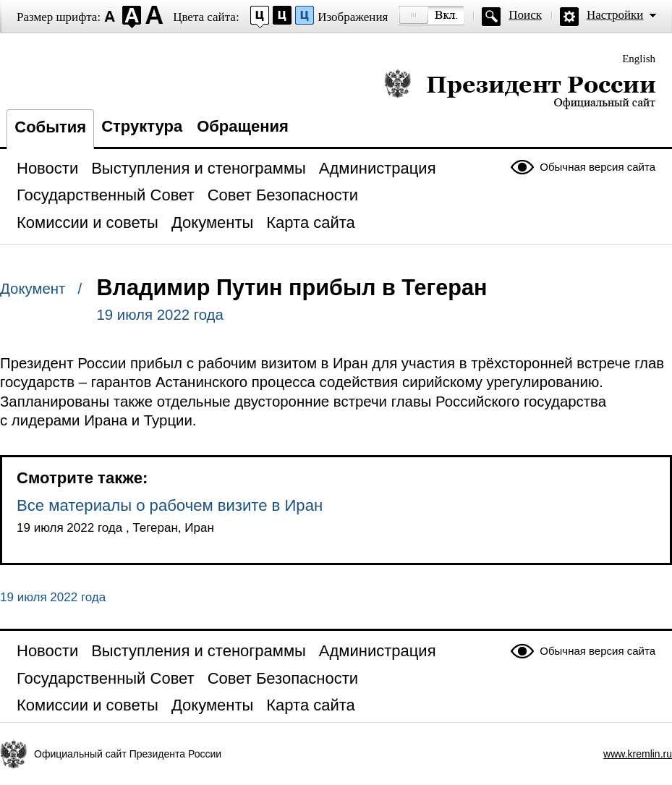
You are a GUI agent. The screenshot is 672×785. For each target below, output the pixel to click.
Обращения (243, 126)
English (639, 59)
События (50, 127)
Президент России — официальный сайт (520, 89)
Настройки (615, 15)
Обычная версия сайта (597, 167)
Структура (142, 126)
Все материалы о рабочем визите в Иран (170, 505)
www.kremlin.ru (638, 754)
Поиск (525, 15)
